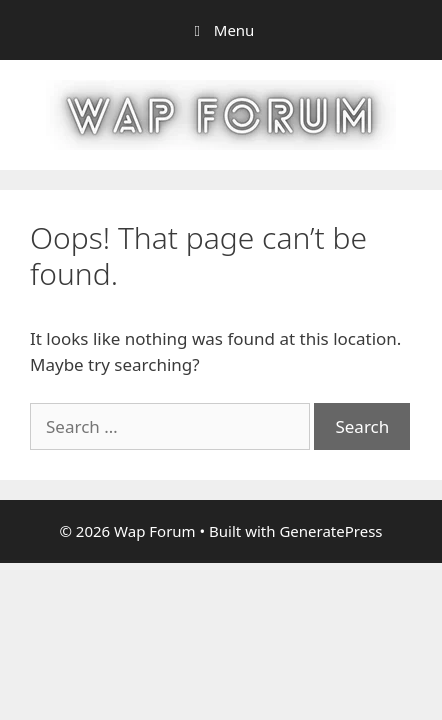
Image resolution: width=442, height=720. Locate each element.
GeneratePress (330, 531)
